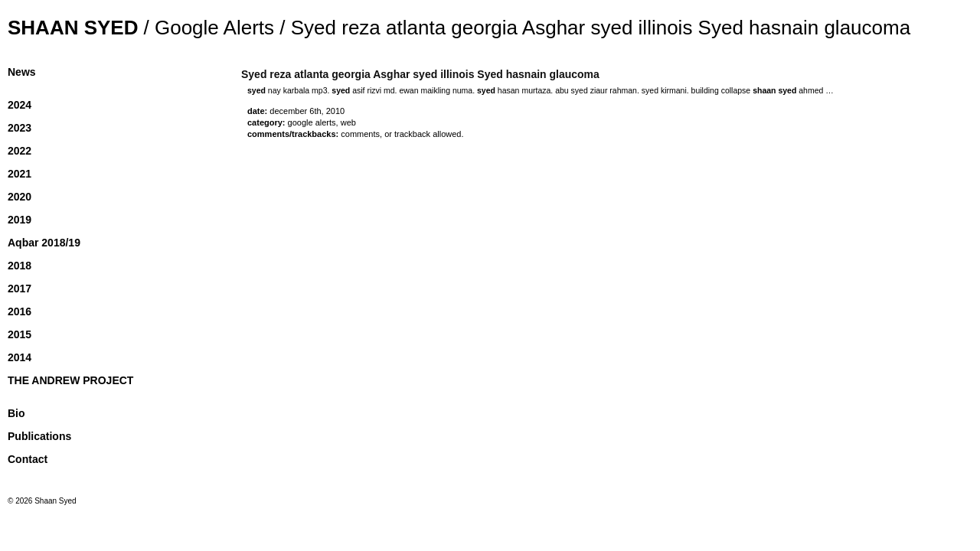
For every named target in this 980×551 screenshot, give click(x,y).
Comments (360, 134)
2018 (20, 266)
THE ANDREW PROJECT (70, 380)
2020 (20, 197)
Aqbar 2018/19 (44, 243)
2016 (20, 311)
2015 (20, 334)
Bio (16, 413)
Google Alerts (214, 28)
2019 (20, 220)
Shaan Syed (73, 28)
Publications (39, 436)
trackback (412, 134)
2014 (20, 357)
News (22, 72)
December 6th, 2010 (307, 111)
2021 (20, 174)
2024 (20, 105)
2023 (20, 128)
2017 (20, 289)
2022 (20, 151)
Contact (28, 459)
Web (348, 122)
